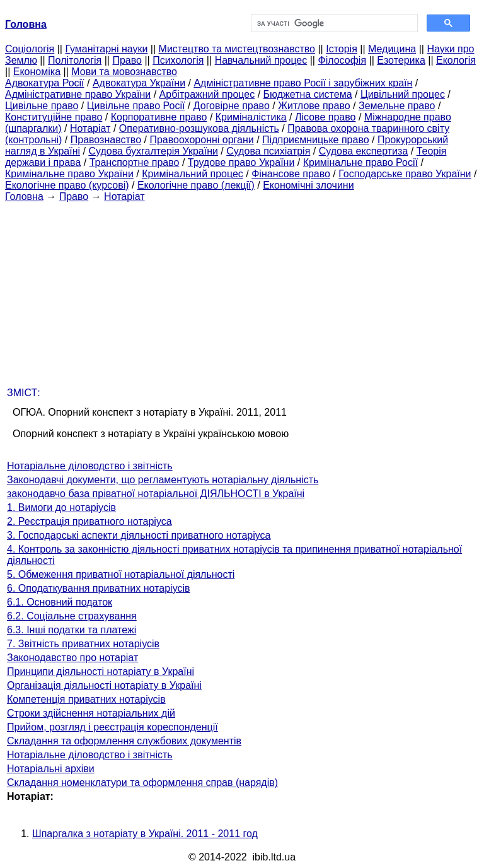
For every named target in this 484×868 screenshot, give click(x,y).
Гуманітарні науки (106, 49)
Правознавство (106, 140)
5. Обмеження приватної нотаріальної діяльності (121, 574)
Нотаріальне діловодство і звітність (90, 466)
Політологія (75, 60)
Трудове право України (241, 162)
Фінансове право (291, 174)
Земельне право (397, 106)
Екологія (456, 60)
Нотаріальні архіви (51, 769)
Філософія (342, 60)
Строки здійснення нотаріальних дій (91, 713)
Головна (24, 196)
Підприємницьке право (316, 140)
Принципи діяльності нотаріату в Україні (101, 672)
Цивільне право (42, 106)
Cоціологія (30, 49)
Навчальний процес (261, 60)
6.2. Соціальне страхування (72, 616)
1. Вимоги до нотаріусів (61, 507)
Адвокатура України (139, 83)
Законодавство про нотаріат (72, 658)
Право (127, 60)
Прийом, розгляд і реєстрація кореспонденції (112, 727)
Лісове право (325, 117)
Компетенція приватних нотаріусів (86, 699)
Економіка (37, 72)
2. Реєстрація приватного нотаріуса (89, 521)
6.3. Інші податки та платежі (72, 630)
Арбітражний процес (207, 94)
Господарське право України (405, 174)
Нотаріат (90, 128)
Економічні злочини (308, 185)
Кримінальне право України (69, 174)
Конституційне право (54, 117)
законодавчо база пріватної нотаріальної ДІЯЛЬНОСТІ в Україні (156, 494)
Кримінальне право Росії (360, 162)
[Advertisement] (242, 291)
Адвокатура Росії (45, 83)
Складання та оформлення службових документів (124, 741)
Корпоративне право (159, 117)
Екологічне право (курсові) (67, 185)
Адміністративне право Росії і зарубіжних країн (303, 83)
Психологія (178, 60)
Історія (342, 49)
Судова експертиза (364, 151)
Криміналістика (251, 117)
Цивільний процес (403, 94)
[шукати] (333, 23)
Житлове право (314, 106)
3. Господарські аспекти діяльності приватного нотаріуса (139, 535)
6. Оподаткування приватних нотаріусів (99, 588)
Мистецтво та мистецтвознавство (237, 49)
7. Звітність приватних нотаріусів (83, 644)
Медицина (392, 49)
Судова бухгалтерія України (153, 151)
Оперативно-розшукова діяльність (199, 128)
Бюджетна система (308, 94)
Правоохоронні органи (201, 140)
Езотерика (401, 60)
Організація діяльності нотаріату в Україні (104, 685)
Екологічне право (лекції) (196, 185)
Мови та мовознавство (124, 72)
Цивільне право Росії (136, 106)
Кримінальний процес (193, 174)
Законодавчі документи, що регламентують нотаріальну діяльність (163, 480)
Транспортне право (135, 162)
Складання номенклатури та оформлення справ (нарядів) (142, 783)
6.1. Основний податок (60, 602)
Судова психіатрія (268, 151)
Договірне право (232, 106)
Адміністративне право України (78, 94)
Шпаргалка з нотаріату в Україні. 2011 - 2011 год (145, 834)
